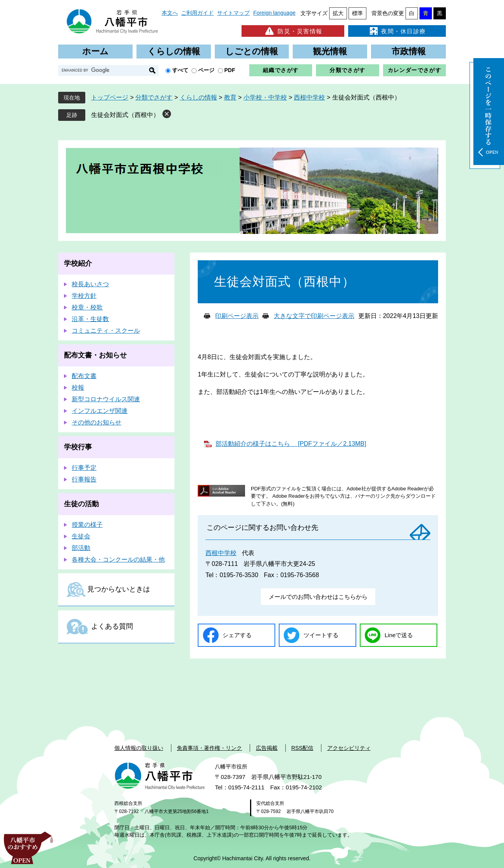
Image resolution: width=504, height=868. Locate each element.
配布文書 (84, 376)
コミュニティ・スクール (106, 331)
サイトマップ (233, 13)
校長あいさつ (90, 284)
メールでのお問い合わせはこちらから (318, 597)
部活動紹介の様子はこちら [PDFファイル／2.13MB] (291, 444)
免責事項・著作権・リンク (209, 748)
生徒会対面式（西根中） (125, 115)
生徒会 (81, 536)
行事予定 (84, 468)
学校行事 (78, 447)
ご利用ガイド (197, 13)
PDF (230, 70)
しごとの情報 (252, 51)
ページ (206, 70)
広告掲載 (267, 748)
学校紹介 (78, 263)
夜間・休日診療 (397, 31)
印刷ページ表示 (237, 316)
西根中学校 (309, 97)
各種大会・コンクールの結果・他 (118, 559)
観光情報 (330, 51)
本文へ (170, 13)
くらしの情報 (174, 51)
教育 (230, 97)
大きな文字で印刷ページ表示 (314, 316)
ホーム (95, 51)
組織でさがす (281, 70)
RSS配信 (302, 748)
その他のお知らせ (97, 422)
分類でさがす (347, 70)
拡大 (338, 13)
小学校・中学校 (265, 97)
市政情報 (409, 51)
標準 (357, 13)
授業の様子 (87, 525)
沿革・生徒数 (90, 319)
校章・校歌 (87, 307)
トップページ (110, 97)
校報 (78, 388)
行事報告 (84, 479)
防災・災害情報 (293, 31)
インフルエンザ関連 (100, 411)
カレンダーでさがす (415, 70)
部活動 (81, 548)
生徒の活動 (81, 504)
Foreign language (274, 13)
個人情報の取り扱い (139, 748)
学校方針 (84, 296)
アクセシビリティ (349, 748)
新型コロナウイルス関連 (106, 399)
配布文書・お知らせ (95, 355)
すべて (180, 70)
